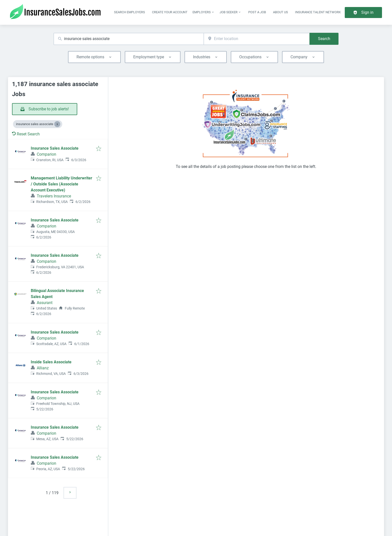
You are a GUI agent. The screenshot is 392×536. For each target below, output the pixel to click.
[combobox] (129, 39)
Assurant (45, 303)
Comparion (46, 154)
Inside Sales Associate (51, 362)
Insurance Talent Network (318, 12)
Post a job (257, 12)
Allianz (43, 368)
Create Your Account (170, 12)
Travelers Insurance (54, 196)
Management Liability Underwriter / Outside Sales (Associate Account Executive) (61, 184)
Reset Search (26, 134)
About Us (280, 12)
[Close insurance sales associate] (57, 124)
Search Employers (129, 12)
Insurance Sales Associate (55, 148)
